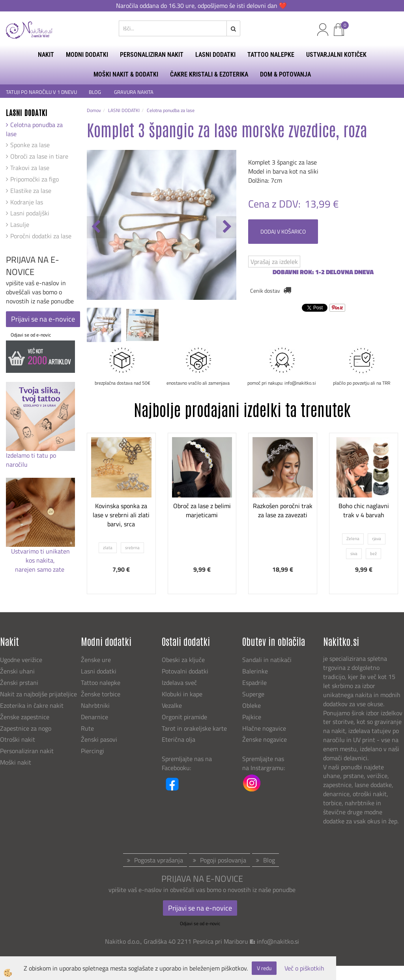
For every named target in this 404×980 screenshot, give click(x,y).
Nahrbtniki (95, 705)
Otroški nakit (18, 739)
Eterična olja (179, 739)
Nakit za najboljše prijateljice (38, 694)
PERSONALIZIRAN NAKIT (152, 55)
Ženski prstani (20, 683)
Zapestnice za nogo (26, 728)
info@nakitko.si (278, 941)
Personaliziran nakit (27, 751)
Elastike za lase (31, 191)
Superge (253, 694)
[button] (226, 227)
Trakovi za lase (30, 168)
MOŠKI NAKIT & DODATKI (126, 74)
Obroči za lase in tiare (39, 156)
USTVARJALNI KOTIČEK (336, 55)
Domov (94, 110)
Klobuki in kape (182, 694)
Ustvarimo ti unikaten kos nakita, (40, 556)
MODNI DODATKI (87, 55)
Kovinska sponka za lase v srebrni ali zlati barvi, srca (121, 515)
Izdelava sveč (179, 683)
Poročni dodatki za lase (41, 236)
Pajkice (252, 717)
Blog (269, 860)
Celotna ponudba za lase (34, 129)
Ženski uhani (18, 671)
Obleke (252, 705)
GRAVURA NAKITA (134, 92)
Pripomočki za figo (35, 179)
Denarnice (94, 717)
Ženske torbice (101, 694)
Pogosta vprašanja (159, 860)
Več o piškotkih (304, 968)
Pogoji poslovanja (223, 860)
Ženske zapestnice (25, 717)
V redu (264, 968)
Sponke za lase (30, 145)
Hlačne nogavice (264, 728)
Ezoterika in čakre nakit (33, 705)
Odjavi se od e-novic (31, 335)
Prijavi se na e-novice (43, 319)
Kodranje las (27, 202)
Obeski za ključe (183, 660)
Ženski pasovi (100, 739)
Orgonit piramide (184, 717)
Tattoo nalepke (101, 683)
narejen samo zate (40, 569)
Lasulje (20, 224)
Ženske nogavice (265, 739)
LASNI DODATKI (215, 55)
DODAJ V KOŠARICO (283, 231)
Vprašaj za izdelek (274, 262)
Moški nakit (16, 762)
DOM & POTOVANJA (285, 74)
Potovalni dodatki (185, 671)
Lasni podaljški (30, 213)
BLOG (95, 92)
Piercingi (93, 751)
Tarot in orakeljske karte (194, 728)
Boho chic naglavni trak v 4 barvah (364, 510)
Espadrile (254, 683)
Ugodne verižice (21, 660)
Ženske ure (97, 660)
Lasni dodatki (99, 671)
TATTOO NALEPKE (271, 55)
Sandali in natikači (268, 660)
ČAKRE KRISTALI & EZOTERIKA (209, 74)
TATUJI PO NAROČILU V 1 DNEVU (41, 92)
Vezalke (172, 705)
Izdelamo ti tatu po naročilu (31, 460)
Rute (87, 728)
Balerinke (255, 671)
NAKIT (46, 55)
